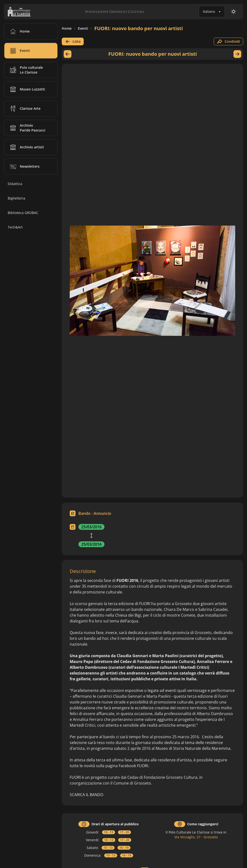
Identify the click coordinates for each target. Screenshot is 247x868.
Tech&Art (15, 227)
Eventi (83, 28)
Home (67, 28)
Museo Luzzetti (27, 89)
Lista (73, 41)
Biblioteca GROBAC (23, 213)
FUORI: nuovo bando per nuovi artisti (139, 28)
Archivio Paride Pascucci (27, 128)
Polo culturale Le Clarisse (26, 70)
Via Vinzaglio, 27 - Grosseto (196, 837)
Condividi (228, 41)
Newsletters (24, 166)
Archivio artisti (26, 147)
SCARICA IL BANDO (86, 795)
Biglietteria (17, 198)
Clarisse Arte (24, 109)
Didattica (15, 184)
